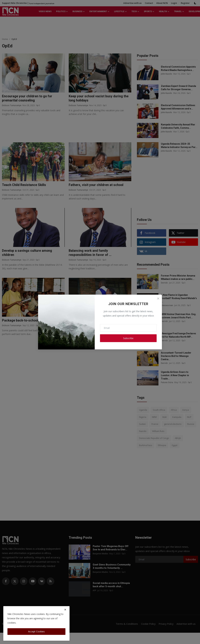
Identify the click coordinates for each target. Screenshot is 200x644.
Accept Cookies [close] (36, 631)
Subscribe (128, 338)
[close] (65, 610)
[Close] (158, 298)
